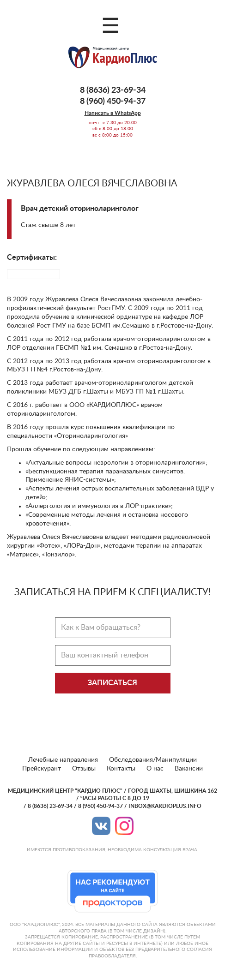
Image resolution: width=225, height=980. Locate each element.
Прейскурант (42, 769)
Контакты (121, 769)
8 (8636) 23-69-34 (113, 90)
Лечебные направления (63, 760)
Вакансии (189, 769)
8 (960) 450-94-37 (113, 102)
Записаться (112, 683)
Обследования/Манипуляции (153, 760)
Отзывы (84, 769)
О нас (155, 769)
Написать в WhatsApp (113, 113)
